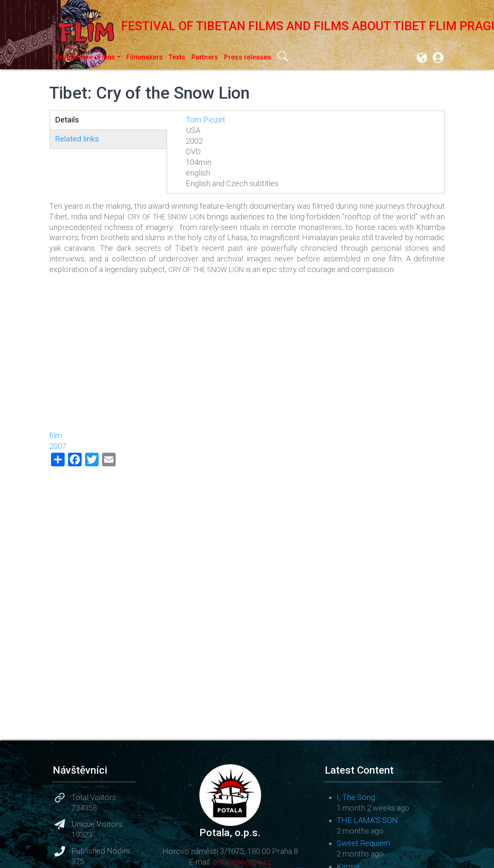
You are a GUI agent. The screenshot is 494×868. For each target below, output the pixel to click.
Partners (205, 57)
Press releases (248, 57)
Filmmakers (145, 57)
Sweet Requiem (363, 843)
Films (107, 57)
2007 (58, 446)
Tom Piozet (206, 120)
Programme (74, 57)
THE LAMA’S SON (367, 820)
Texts (177, 57)
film (56, 435)
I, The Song (356, 797)
